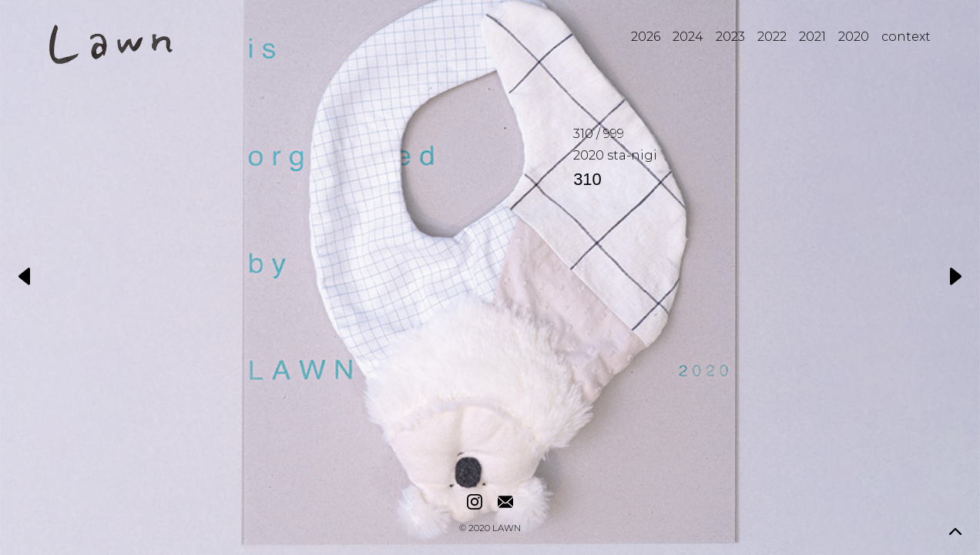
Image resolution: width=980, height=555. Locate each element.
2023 (730, 37)
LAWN (507, 529)
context (906, 37)
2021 (812, 37)
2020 (854, 37)
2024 (688, 37)
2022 (772, 37)
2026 (646, 37)
